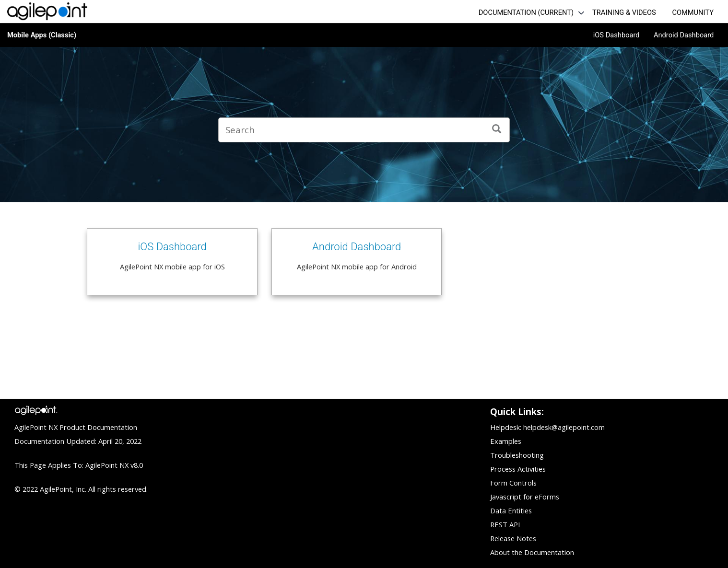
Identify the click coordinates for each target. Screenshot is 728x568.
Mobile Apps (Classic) (42, 35)
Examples (506, 441)
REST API (505, 524)
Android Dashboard (684, 35)
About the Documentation (532, 552)
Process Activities (518, 469)
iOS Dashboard (616, 35)
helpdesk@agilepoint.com (564, 427)
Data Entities (511, 510)
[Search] (497, 130)
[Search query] (364, 130)
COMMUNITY (693, 12)
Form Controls (513, 483)
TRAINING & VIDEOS (624, 12)
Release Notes (513, 538)
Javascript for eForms (525, 497)
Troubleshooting (517, 455)
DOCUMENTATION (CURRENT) (526, 12)
